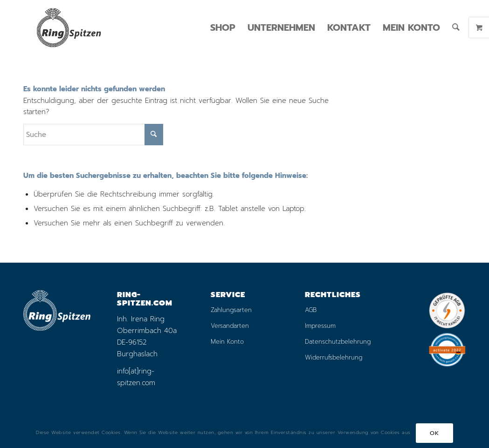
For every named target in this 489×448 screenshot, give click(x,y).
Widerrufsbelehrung (334, 357)
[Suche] (456, 27)
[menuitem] (223, 27)
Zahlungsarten (231, 310)
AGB (311, 310)
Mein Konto (227, 342)
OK (434, 433)
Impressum (320, 326)
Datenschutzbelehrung (338, 342)
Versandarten (230, 326)
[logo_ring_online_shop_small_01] (69, 27)
